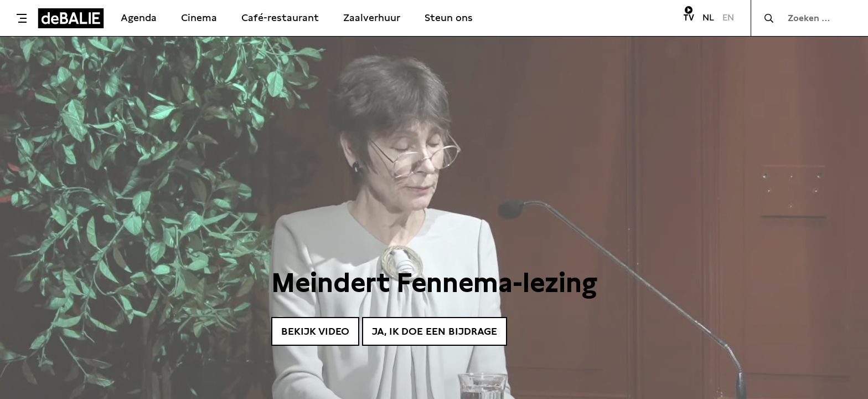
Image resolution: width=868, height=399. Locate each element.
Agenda (139, 17)
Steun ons (449, 17)
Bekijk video (315, 331)
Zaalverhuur (372, 17)
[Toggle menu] (22, 18)
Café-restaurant (280, 17)
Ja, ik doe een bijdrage (435, 331)
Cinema (199, 17)
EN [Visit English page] (728, 17)
